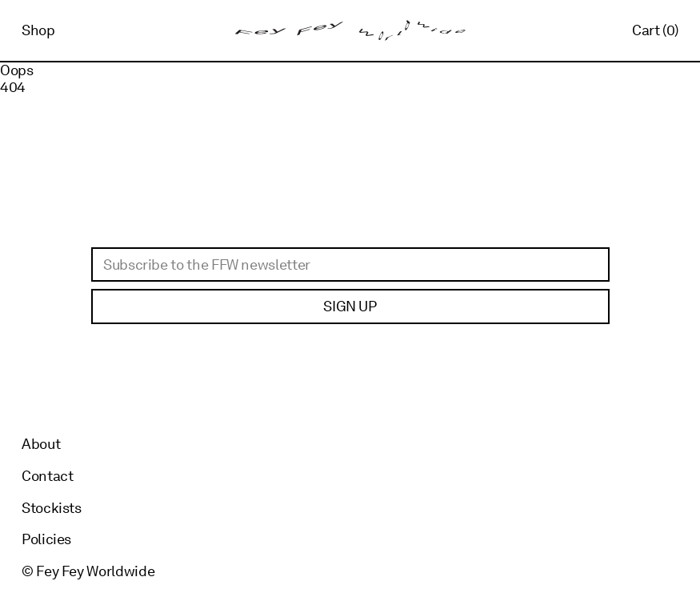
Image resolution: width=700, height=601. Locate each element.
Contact (47, 476)
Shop (38, 30)
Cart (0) (655, 30)
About (41, 444)
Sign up (350, 306)
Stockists (52, 508)
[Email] (350, 265)
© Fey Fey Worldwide (88, 571)
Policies (46, 539)
